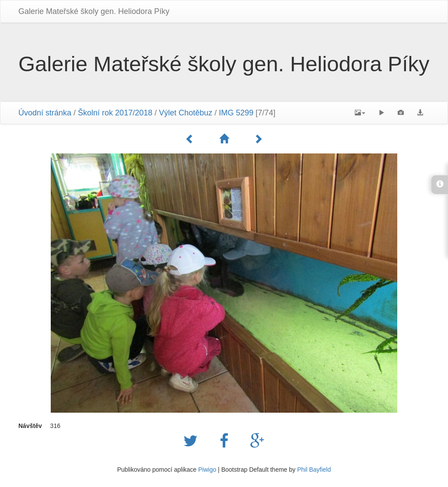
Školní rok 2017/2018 (115, 113)
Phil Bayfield (314, 470)
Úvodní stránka (45, 113)
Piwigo (207, 470)
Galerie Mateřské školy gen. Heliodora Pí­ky (94, 11)
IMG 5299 (236, 113)
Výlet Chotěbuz (185, 113)
